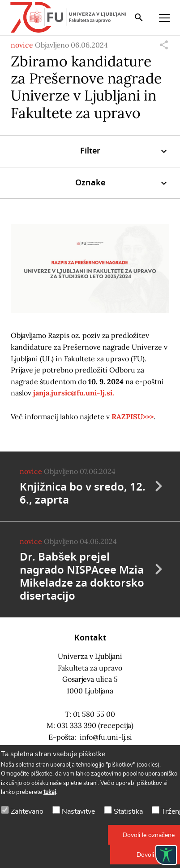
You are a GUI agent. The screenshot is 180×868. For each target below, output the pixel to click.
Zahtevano (27, 811)
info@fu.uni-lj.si (106, 737)
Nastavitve (78, 811)
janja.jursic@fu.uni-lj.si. (74, 393)
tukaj (50, 792)
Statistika (128, 811)
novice (22, 45)
